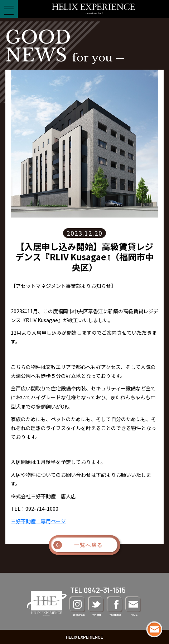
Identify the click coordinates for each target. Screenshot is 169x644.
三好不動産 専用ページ (38, 521)
